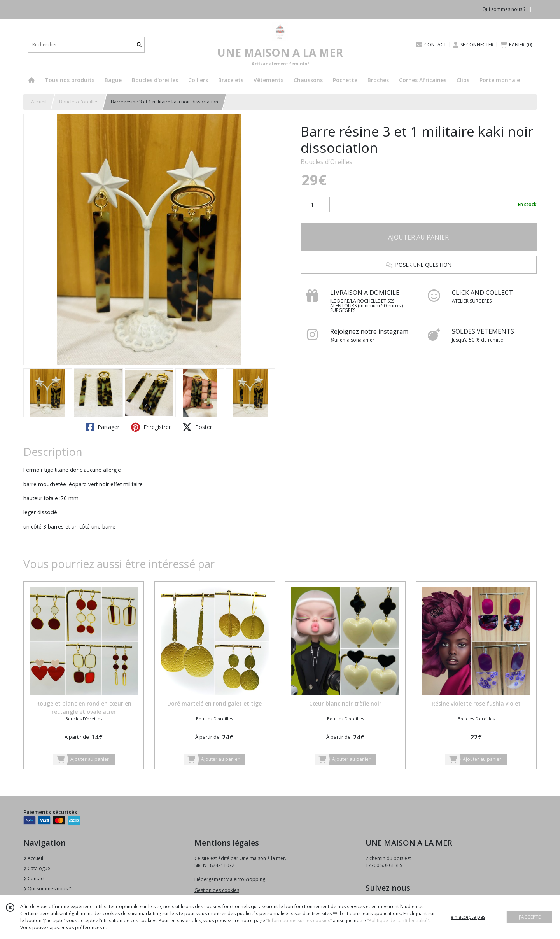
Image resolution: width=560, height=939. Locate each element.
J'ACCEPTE (530, 917)
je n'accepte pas (467, 917)
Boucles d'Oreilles (326, 162)
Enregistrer (151, 427)
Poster (197, 427)
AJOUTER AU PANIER (418, 237)
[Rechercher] (139, 45)
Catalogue (37, 868)
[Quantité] (315, 205)
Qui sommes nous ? (47, 889)
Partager (103, 427)
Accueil (39, 102)
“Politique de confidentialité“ (398, 921)
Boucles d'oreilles (79, 102)
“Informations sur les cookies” (299, 921)
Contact (34, 879)
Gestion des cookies (217, 890)
